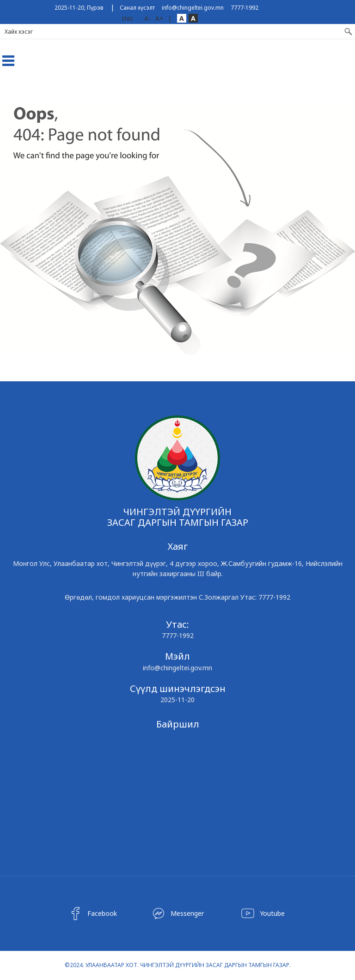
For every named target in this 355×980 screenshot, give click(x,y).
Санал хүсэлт (137, 8)
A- (147, 18)
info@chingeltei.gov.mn (193, 8)
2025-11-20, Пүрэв (79, 8)
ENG (128, 19)
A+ (159, 18)
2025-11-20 (177, 700)
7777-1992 (245, 8)
